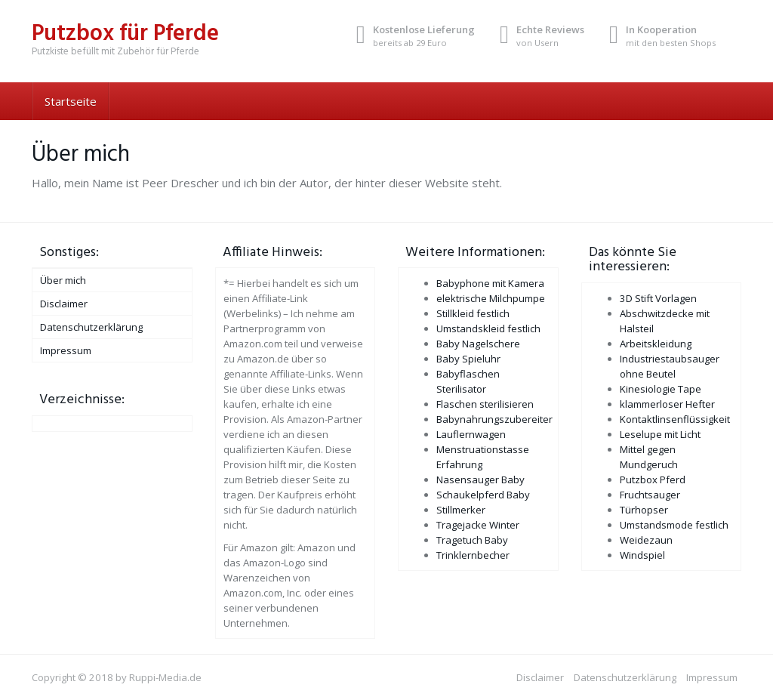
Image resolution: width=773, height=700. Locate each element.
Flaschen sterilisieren (485, 404)
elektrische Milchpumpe (491, 298)
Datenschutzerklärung (91, 327)
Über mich (63, 280)
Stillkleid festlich (473, 313)
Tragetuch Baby (472, 540)
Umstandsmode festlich (674, 525)
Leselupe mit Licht (660, 434)
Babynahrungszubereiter (494, 419)
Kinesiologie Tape (661, 389)
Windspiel (642, 555)
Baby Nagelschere (478, 344)
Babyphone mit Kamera (490, 283)
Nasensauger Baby (480, 480)
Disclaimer (64, 304)
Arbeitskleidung (656, 344)
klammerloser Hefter (667, 404)
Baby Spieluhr (468, 359)
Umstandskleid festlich (488, 328)
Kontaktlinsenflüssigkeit (675, 419)
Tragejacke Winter (478, 525)
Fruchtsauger (650, 495)
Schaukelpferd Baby (483, 495)
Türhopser (644, 510)
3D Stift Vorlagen (658, 298)
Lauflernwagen (471, 434)
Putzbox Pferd (653, 480)
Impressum (66, 350)
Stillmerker (461, 510)
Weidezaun (646, 540)
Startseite (71, 101)
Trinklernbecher (473, 555)
